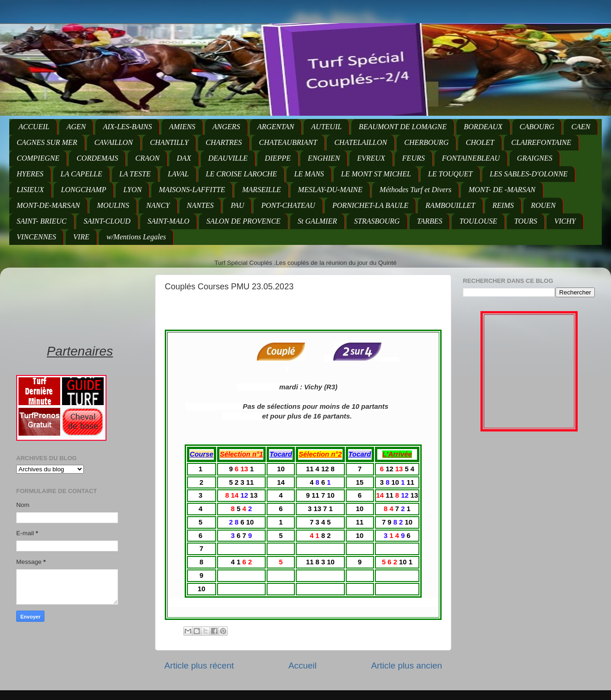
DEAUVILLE (228, 158)
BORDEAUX (483, 127)
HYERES (30, 174)
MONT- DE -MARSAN (502, 190)
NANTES (200, 205)
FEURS (414, 158)
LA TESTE (135, 174)
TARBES (430, 221)
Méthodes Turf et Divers (415, 190)
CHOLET (480, 142)
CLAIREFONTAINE (541, 142)
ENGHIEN (324, 158)
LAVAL (178, 174)
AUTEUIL (326, 127)
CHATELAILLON (361, 142)
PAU (237, 205)
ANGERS (226, 127)
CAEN (581, 127)
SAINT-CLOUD (107, 221)
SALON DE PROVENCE (243, 221)
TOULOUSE (478, 221)
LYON (132, 190)
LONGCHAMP (84, 190)
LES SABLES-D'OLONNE (529, 174)
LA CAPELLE (81, 174)
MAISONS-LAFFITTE (192, 190)
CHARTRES (224, 142)
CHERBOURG (426, 142)
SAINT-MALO (168, 221)
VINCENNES (36, 237)
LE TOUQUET (450, 174)
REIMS (503, 205)
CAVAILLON (114, 142)
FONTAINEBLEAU (471, 158)
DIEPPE (278, 158)
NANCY (158, 205)
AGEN (76, 127)
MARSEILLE (262, 190)
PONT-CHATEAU (288, 205)
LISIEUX (30, 190)
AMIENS (182, 127)
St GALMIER (317, 221)
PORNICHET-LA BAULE (370, 205)
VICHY (565, 221)
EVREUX (371, 158)
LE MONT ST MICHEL (376, 174)
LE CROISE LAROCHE (242, 174)
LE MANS (309, 174)
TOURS (526, 221)
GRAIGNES (535, 158)
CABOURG (537, 127)
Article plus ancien (407, 666)
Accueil (302, 666)
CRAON (147, 158)
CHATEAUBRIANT (288, 142)
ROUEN (543, 205)
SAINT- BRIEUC (42, 221)
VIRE (81, 237)
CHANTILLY (169, 142)
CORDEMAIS (97, 158)
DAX (184, 158)
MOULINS (113, 205)
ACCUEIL (34, 127)
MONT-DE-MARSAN (48, 205)
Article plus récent (199, 666)
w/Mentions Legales (136, 237)
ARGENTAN (276, 127)
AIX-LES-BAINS (127, 127)
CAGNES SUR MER (47, 142)
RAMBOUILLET (450, 205)
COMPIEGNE (38, 158)
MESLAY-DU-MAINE (330, 190)
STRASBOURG (377, 221)
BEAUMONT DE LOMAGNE (403, 127)
